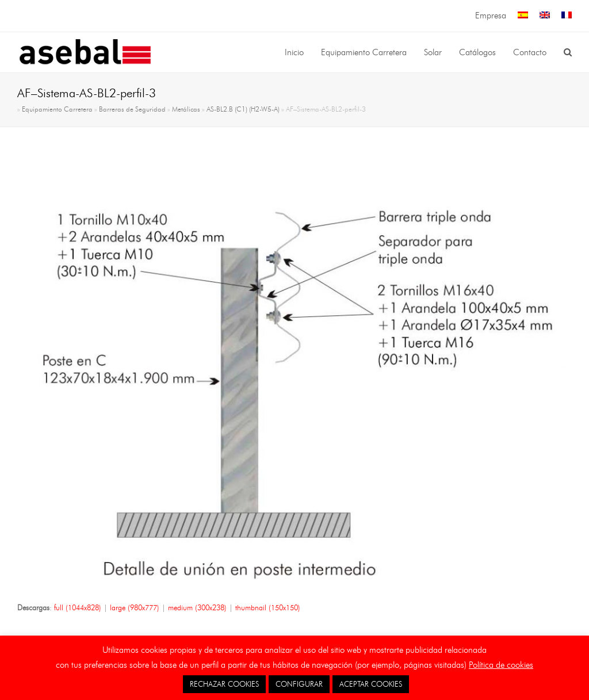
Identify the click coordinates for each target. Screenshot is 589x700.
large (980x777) (135, 607)
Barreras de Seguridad (132, 109)
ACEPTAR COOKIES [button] (371, 684)
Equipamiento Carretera (57, 109)
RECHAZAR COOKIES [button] (224, 684)
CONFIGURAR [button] (299, 684)
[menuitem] (523, 16)
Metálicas (186, 109)
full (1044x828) (78, 607)
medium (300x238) (197, 607)
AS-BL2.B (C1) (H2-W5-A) (243, 109)
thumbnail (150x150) (268, 607)
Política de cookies (501, 665)
